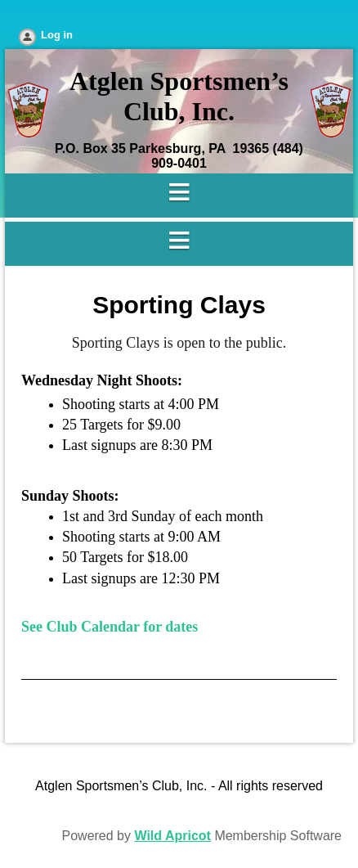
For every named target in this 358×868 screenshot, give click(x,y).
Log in (57, 35)
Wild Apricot (172, 836)
